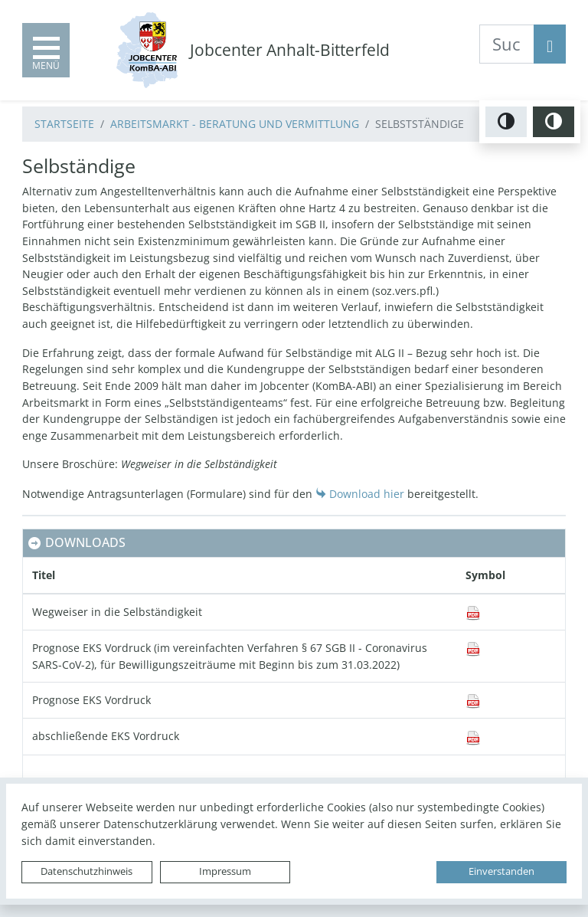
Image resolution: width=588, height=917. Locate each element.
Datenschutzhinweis (87, 871)
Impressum (225, 871)
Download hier (367, 494)
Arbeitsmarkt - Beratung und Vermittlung (235, 124)
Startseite (64, 124)
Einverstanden (501, 871)
